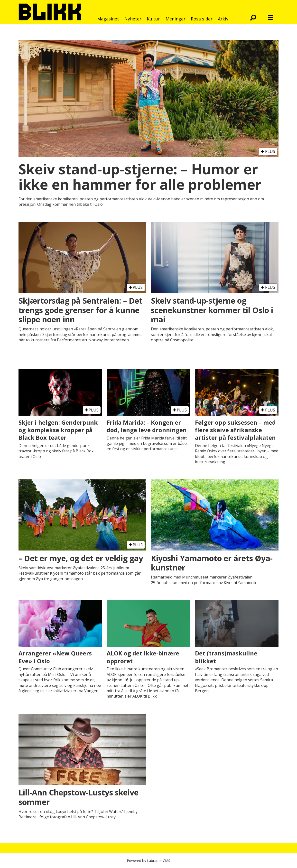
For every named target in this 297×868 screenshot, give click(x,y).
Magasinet (108, 19)
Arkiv (223, 19)
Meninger (176, 19)
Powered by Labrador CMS (148, 861)
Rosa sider (202, 19)
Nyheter (133, 19)
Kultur (153, 19)
